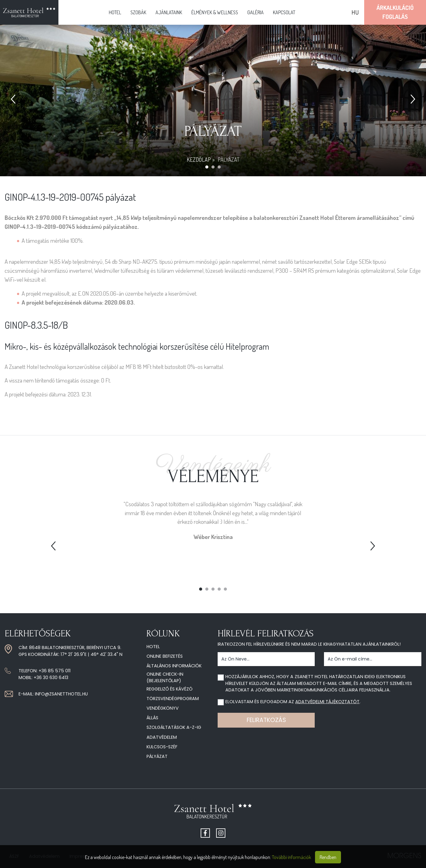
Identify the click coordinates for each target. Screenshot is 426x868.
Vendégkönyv (163, 708)
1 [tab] (201, 589)
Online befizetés (165, 656)
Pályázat (157, 756)
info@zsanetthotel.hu (61, 694)
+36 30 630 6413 (51, 678)
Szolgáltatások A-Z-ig (174, 727)
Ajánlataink (169, 12)
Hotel (115, 12)
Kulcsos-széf (162, 747)
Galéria (256, 12)
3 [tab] (213, 589)
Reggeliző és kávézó (170, 689)
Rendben (328, 857)
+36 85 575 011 (55, 671)
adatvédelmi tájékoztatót (327, 702)
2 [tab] (207, 589)
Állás (152, 718)
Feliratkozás (266, 720)
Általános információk (174, 666)
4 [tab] (219, 589)
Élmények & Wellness (215, 12)
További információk (292, 857)
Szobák (138, 12)
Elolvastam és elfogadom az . (293, 702)
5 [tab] (225, 589)
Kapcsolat (284, 12)
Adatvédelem (162, 737)
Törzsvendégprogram (173, 699)
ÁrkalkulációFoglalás (395, 12)
